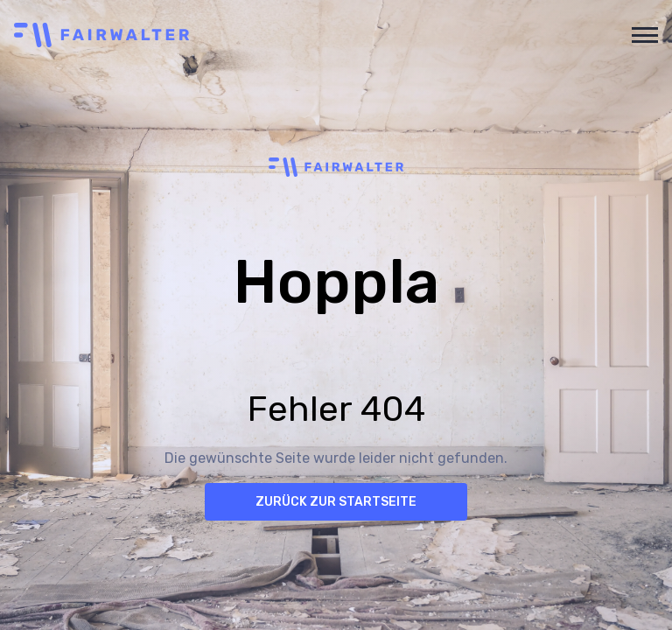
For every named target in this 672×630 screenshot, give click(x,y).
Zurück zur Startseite (336, 502)
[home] (315, 35)
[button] (641, 35)
